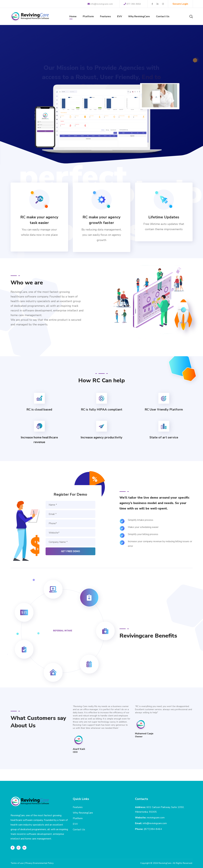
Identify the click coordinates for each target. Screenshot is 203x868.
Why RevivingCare (83, 813)
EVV (75, 824)
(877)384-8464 (153, 829)
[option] (102, 730)
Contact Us (79, 830)
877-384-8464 (132, 4)
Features (78, 807)
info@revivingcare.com (100, 4)
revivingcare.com (156, 818)
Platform (78, 818)
